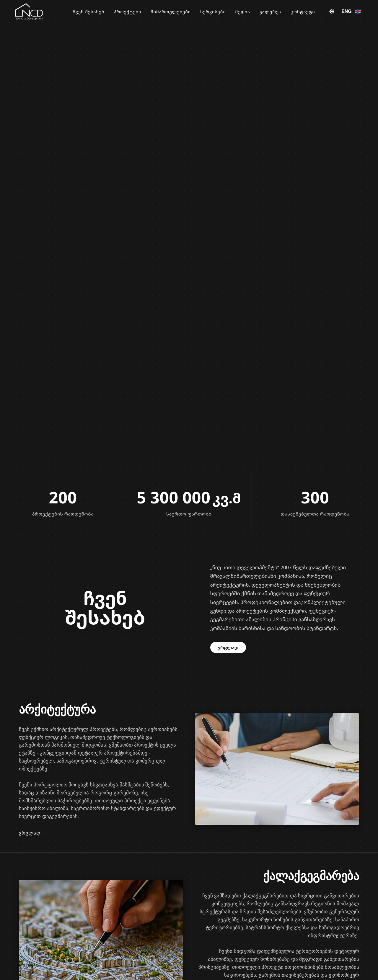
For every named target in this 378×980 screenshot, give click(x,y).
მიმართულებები (190, 12)
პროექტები (151, 12)
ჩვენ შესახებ (117, 12)
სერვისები (227, 12)
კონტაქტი (306, 12)
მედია (253, 12)
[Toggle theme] (332, 12)
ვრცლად (228, 859)
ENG (351, 11)
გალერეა (277, 12)
